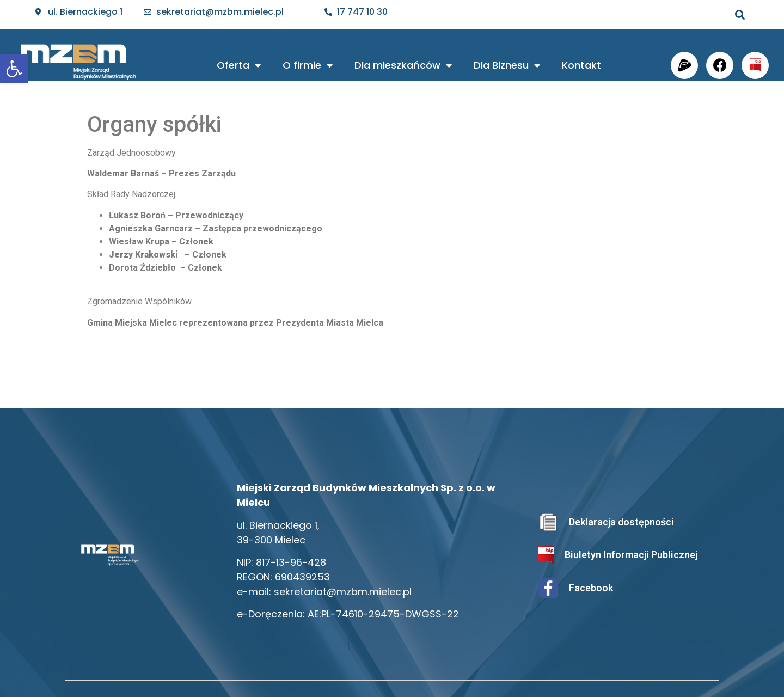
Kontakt (581, 65)
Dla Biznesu (507, 65)
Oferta (239, 65)
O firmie (308, 65)
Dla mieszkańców (403, 65)
